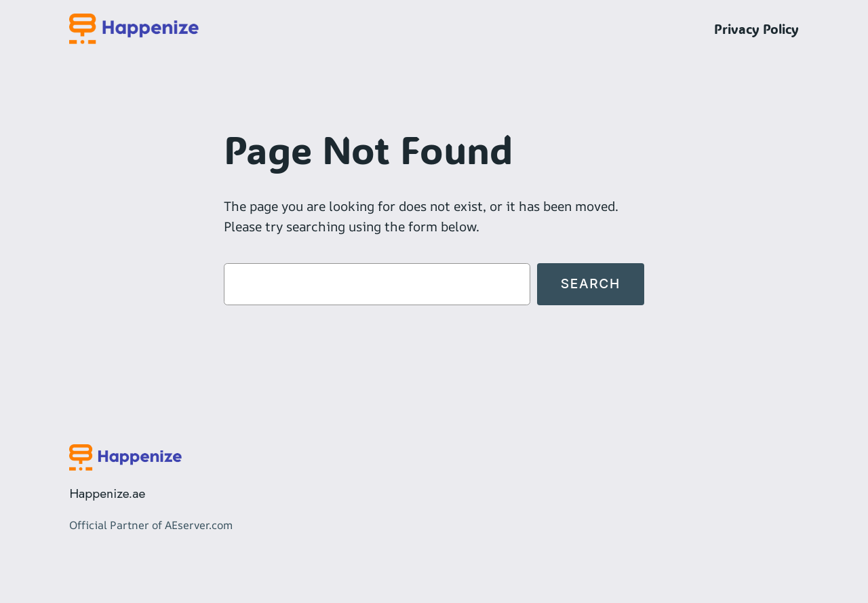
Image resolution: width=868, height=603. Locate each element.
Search (591, 284)
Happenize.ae (107, 493)
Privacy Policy (756, 29)
